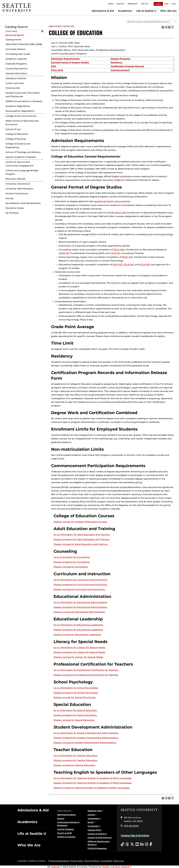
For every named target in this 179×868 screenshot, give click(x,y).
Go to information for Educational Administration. (81, 602)
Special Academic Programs (21, 157)
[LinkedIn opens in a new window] (142, 844)
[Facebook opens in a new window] (151, 844)
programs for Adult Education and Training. (82, 539)
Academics (125, 11)
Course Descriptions (17, 69)
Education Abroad (15, 179)
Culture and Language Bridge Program (22, 172)
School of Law (13, 129)
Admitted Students (67, 815)
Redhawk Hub (94, 811)
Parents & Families (66, 837)
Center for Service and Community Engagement (20, 164)
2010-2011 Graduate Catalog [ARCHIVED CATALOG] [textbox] (148, 22)
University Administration (20, 189)
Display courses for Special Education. (74, 720)
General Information (16, 73)
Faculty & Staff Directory (100, 838)
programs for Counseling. (72, 562)
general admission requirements (112, 201)
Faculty (10, 198)
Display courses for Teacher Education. (75, 765)
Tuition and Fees (15, 83)
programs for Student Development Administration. (86, 738)
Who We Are (168, 11)
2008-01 (119, 180)
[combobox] (152, 22)
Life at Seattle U (146, 11)
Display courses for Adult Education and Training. (81, 544)
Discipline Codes (15, 208)
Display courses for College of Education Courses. (80, 522)
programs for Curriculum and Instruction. (81, 585)
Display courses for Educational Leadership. (77, 635)
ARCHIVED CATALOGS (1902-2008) (24, 44)
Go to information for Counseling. (72, 557)
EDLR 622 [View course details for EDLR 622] (129, 265)
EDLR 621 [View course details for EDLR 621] (118, 265)
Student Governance (17, 193)
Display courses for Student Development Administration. (85, 743)
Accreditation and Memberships (23, 203)
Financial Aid (13, 88)
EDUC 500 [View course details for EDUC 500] (120, 213)
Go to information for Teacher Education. (76, 756)
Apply (158, 4)
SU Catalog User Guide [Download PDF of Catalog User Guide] (18, 54)
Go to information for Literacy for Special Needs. (80, 648)
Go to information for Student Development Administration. (86, 733)
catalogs (55, 867)
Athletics (132, 4)
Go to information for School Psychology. (76, 688)
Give (174, 4)
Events (120, 4)
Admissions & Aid (103, 11)
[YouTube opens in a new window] (137, 844)
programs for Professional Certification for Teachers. (86, 675)
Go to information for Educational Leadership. (78, 625)
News (111, 4)
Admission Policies (16, 78)
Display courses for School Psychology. (75, 697)
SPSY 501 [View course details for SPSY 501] (79, 261)
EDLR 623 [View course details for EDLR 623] (145, 265)
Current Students (66, 829)
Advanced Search (14, 35)
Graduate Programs (16, 64)
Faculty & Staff (64, 833)
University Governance (18, 184)
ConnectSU (93, 826)
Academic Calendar (16, 59)
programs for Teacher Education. (76, 760)
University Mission (16, 49)
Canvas (91, 815)
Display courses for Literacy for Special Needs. (78, 657)
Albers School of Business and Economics (22, 123)
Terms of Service (92, 861)
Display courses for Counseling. (71, 567)
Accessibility (107, 861)
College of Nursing (16, 139)
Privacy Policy (77, 861)
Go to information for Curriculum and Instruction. (81, 580)
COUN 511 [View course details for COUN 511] (115, 253)
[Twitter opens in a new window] (132, 844)
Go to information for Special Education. (75, 710)
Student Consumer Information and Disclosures (23, 95)
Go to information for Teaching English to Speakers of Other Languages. (93, 778)
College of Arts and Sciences (21, 116)
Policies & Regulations (59, 861)
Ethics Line (119, 861)
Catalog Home (13, 40)
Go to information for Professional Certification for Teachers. (86, 670)
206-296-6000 (131, 826)
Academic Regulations (18, 106)
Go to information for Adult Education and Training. (82, 535)
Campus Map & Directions (135, 835)
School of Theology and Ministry (23, 152)
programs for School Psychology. (76, 693)
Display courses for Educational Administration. (79, 612)
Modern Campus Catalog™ (117, 867)
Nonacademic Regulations (20, 111)
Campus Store (94, 830)
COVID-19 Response (97, 848)
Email (90, 822)
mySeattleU (93, 819)
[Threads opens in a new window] (127, 844)
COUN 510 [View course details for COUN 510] (64, 253)
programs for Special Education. (75, 715)
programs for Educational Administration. (81, 607)
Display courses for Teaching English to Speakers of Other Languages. (92, 788)
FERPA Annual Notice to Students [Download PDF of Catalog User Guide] (24, 101)
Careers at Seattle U (97, 834)
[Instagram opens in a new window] (147, 844)
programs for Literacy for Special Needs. (80, 652)
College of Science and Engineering (18, 146)
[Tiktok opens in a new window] (122, 844)
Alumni (61, 819)
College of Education (17, 134)
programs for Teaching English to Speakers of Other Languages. (93, 783)
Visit (167, 4)
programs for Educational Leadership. (78, 630)
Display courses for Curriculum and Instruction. (79, 589)
